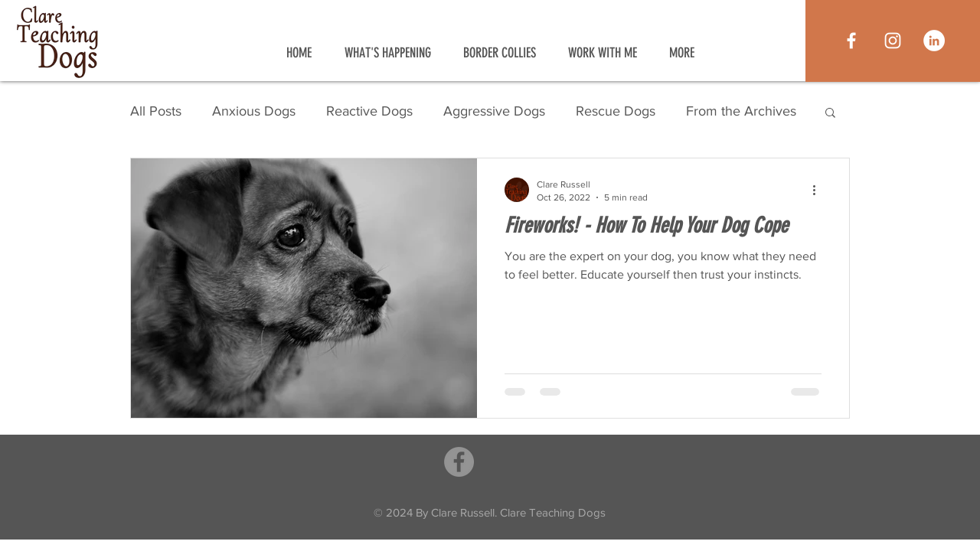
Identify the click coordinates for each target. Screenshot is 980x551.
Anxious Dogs (254, 111)
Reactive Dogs (369, 111)
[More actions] (819, 190)
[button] (830, 114)
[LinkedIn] (934, 41)
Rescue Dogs (616, 111)
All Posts (156, 111)
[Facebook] (459, 462)
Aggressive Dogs (494, 111)
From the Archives (741, 111)
